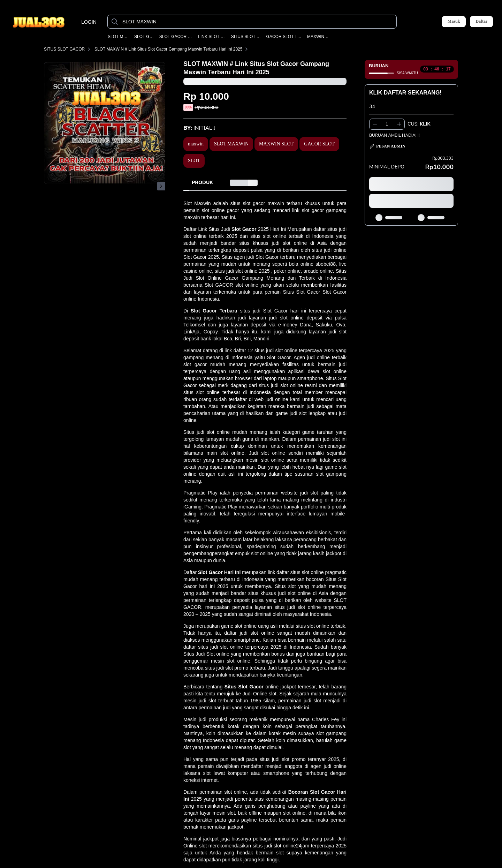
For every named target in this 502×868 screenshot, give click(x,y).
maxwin (196, 144)
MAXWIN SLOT (318, 37)
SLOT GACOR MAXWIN (177, 37)
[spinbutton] (387, 124)
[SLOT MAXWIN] (258, 22)
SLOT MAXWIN (119, 37)
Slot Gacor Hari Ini (219, 572)
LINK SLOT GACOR (212, 37)
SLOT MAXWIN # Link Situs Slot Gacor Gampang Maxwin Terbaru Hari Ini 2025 (173, 49)
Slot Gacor (244, 229)
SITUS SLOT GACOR (246, 37)
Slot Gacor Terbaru (214, 311)
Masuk (454, 21)
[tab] (202, 183)
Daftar (481, 21)
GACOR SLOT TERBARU (284, 37)
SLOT (194, 161)
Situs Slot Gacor (244, 687)
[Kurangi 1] (375, 124)
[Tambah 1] (399, 124)
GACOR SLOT (319, 144)
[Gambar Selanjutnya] (161, 186)
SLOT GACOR (144, 37)
